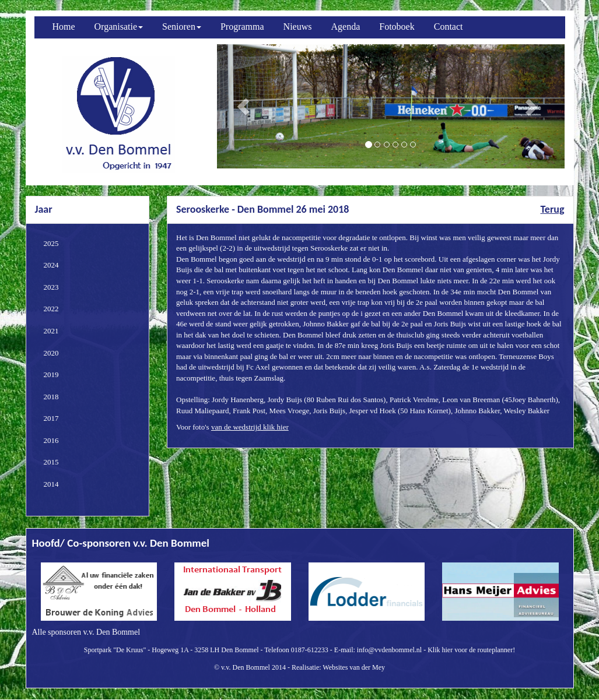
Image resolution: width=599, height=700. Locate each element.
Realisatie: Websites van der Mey (338, 667)
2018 (51, 397)
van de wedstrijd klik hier (250, 427)
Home (64, 27)
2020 (51, 353)
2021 (51, 331)
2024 (51, 265)
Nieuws (298, 27)
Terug (552, 209)
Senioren (182, 27)
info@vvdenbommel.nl (389, 650)
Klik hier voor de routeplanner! (471, 650)
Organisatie (119, 27)
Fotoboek (397, 27)
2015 (51, 462)
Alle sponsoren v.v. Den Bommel (86, 632)
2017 (51, 418)
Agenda (346, 27)
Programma (242, 27)
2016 (51, 440)
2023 (51, 287)
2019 (51, 374)
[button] (243, 106)
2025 (51, 243)
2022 (51, 309)
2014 (51, 484)
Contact (449, 27)
